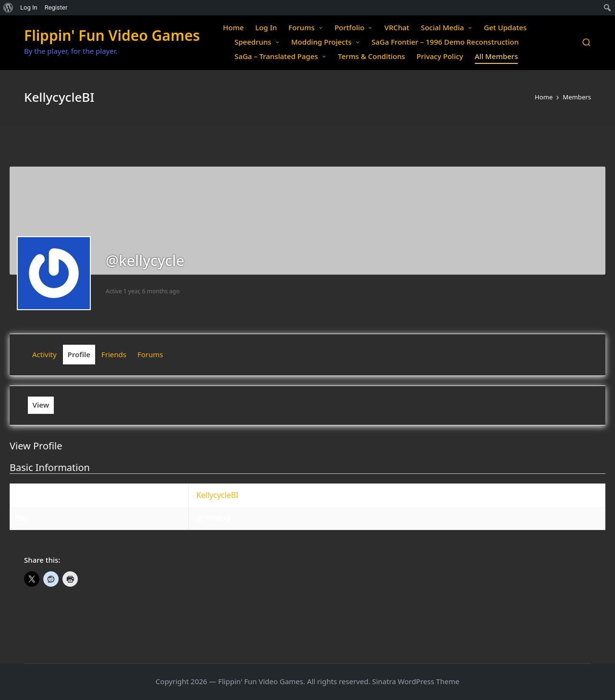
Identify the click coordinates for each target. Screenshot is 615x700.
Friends (114, 354)
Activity (44, 354)
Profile (79, 354)
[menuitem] (8, 8)
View (41, 405)
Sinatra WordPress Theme (416, 681)
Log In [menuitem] (29, 7)
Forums (150, 354)
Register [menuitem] (56, 7)
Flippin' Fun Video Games (112, 35)
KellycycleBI (218, 495)
